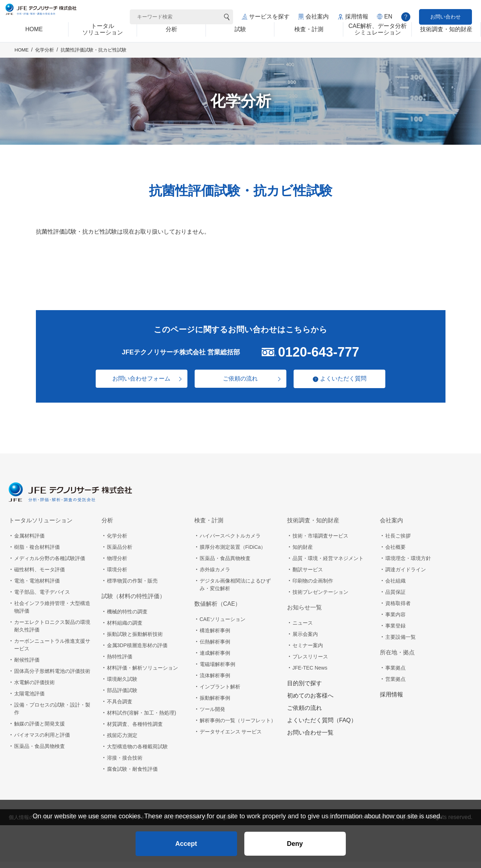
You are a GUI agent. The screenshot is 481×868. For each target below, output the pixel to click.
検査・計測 (209, 526)
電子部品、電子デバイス (42, 598)
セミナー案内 (308, 651)
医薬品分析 (120, 553)
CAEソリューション (223, 625)
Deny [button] (295, 841)
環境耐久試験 (122, 685)
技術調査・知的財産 (313, 526)
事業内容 (395, 621)
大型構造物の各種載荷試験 (137, 753)
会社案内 (317, 17)
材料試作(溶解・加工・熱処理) (142, 719)
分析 (107, 526)
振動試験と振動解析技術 (135, 640)
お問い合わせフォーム (139, 385)
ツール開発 (212, 715)
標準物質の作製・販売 (132, 587)
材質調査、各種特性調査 (135, 730)
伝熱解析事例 (215, 648)
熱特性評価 (120, 663)
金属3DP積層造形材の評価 (137, 651)
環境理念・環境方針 (408, 564)
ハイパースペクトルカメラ (230, 542)
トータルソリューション (41, 526)
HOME (22, 56)
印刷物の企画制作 (313, 587)
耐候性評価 (27, 666)
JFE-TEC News (310, 674)
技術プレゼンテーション (320, 598)
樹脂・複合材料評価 (37, 553)
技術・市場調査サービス (320, 542)
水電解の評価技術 (34, 688)
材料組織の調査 (125, 629)
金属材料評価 (29, 542)
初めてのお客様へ (310, 702)
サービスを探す (269, 17)
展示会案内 (305, 640)
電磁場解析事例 (217, 670)
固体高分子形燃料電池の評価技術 (52, 677)
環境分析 (117, 576)
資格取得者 (398, 609)
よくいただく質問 (346, 385)
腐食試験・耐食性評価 (132, 775)
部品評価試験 (122, 696)
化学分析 (45, 56)
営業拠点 (395, 685)
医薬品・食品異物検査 (40, 752)
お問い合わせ (445, 17)
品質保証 (395, 598)
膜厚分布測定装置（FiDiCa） (233, 553)
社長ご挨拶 (398, 542)
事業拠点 (395, 674)
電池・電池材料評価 (37, 587)
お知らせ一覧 (304, 614)
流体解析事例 (215, 682)
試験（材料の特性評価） (133, 602)
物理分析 (117, 564)
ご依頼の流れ (241, 385)
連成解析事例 (215, 659)
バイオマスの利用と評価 (42, 741)
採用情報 (357, 17)
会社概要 (395, 553)
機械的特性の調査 (127, 618)
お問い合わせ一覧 (310, 739)
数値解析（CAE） (218, 610)
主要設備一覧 (401, 643)
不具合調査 (120, 708)
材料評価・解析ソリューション (142, 674)
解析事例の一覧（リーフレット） (238, 727)
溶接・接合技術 (125, 764)
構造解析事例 (215, 637)
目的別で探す (304, 689)
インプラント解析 (220, 693)
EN (388, 17)
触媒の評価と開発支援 (40, 730)
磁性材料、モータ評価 (40, 576)
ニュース (303, 629)
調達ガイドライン (406, 576)
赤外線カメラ (215, 576)
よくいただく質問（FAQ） (322, 726)
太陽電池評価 (29, 700)
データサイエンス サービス (231, 738)
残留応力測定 (122, 741)
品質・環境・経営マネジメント (328, 564)
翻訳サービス (308, 576)
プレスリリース (310, 663)
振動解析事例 (215, 704)
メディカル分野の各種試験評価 (50, 564)
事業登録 (395, 632)
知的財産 (303, 553)
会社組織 (395, 587)
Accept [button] (186, 841)
